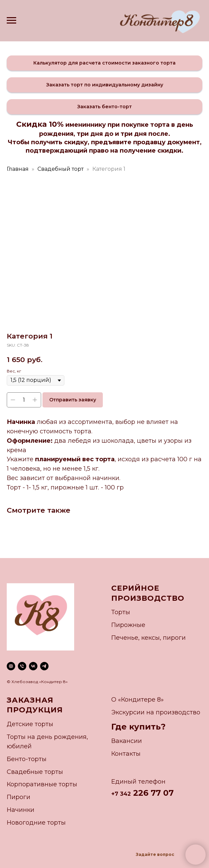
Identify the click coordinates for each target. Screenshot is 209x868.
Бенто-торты (27, 759)
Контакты (126, 754)
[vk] (33, 666)
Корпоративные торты (42, 784)
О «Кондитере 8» (138, 700)
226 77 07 (152, 793)
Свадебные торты (35, 772)
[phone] (22, 666)
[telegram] (44, 666)
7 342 (123, 794)
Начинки (21, 810)
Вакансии (127, 741)
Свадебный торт (61, 169)
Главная (18, 169)
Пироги (19, 797)
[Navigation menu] (11, 21)
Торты (121, 612)
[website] (11, 666)
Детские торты (30, 724)
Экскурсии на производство (156, 712)
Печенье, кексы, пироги (148, 638)
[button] (104, 63)
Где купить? (138, 727)
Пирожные (128, 625)
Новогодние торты (36, 823)
